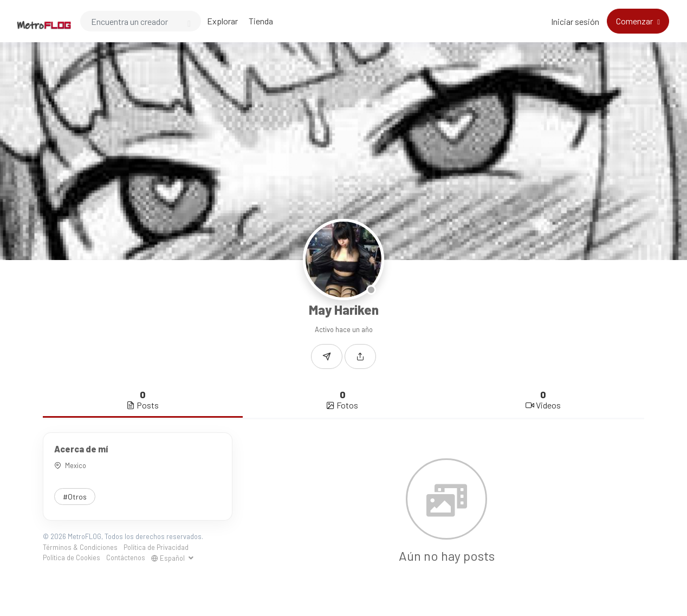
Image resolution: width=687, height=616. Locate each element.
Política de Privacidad (156, 547)
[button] (360, 356)
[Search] (141, 21)
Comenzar (635, 21)
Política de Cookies (72, 557)
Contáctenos (126, 557)
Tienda (261, 21)
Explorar (222, 21)
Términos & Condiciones (80, 547)
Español (169, 558)
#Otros (75, 497)
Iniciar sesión (575, 21)
